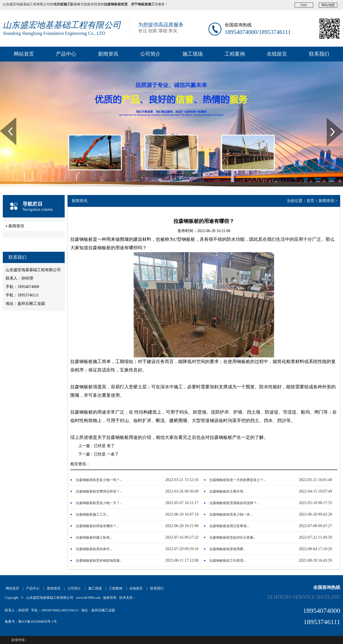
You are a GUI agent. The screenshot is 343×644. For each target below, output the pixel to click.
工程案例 (235, 54)
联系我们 (319, 54)
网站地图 (328, 5)
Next (330, 120)
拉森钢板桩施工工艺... (92, 514)
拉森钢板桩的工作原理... (228, 561)
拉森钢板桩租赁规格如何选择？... (234, 503)
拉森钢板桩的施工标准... (94, 538)
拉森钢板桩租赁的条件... (94, 549)
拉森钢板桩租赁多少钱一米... (231, 514)
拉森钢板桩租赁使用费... (228, 549)
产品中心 (66, 54)
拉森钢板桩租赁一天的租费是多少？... (238, 480)
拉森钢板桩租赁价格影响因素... (99, 561)
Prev (3, 120)
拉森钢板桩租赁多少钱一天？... (99, 503)
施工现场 (193, 54)
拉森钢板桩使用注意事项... (229, 526)
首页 (310, 201)
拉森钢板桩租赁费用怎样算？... (99, 491)
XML (304, 5)
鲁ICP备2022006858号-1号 (38, 622)
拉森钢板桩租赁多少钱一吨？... (99, 480)
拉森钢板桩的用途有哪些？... (97, 526)
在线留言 (277, 54)
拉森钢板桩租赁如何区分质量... (233, 538)
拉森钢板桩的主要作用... (228, 491)
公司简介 (150, 54)
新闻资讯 (108, 54)
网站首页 (24, 54)
